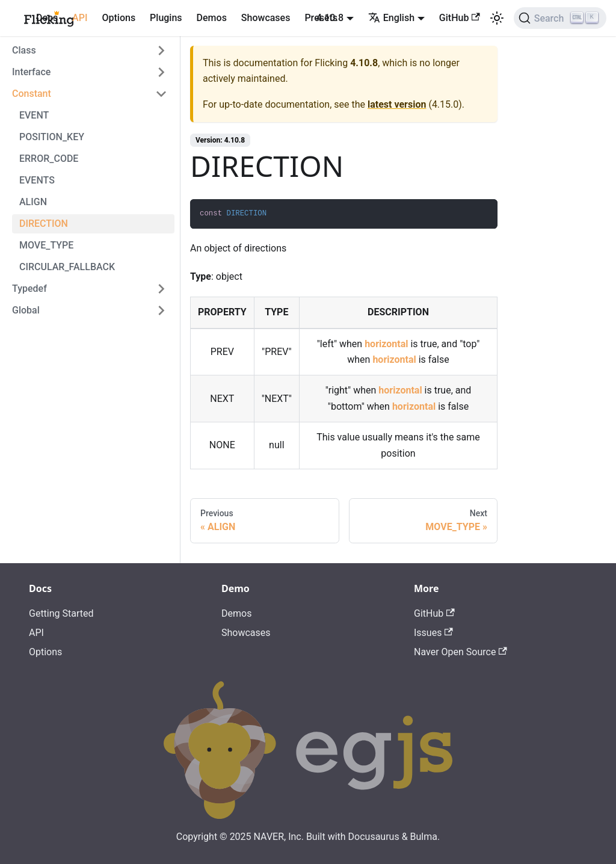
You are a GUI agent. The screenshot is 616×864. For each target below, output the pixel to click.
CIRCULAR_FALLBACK (67, 267)
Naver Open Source (460, 652)
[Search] (560, 18)
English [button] (391, 18)
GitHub (460, 18)
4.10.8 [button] (330, 18)
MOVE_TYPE (46, 245)
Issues (433, 633)
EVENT (34, 115)
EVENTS (37, 180)
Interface (31, 72)
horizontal (386, 344)
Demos (212, 18)
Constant (32, 94)
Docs (47, 18)
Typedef (29, 289)
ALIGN (33, 202)
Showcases (266, 18)
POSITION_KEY (52, 137)
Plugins (166, 18)
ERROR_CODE (49, 159)
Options (119, 18)
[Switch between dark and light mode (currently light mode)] (497, 18)
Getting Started (61, 613)
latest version (397, 104)
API (80, 18)
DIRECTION (44, 224)
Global (26, 310)
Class (24, 50)
